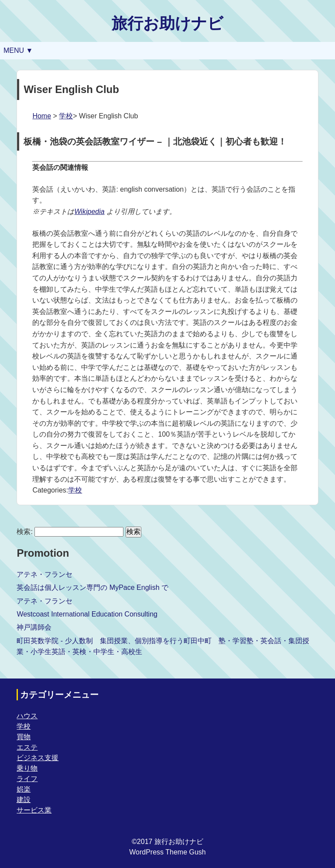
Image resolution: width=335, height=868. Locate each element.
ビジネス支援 (38, 758)
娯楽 (24, 789)
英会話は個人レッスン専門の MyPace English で (92, 587)
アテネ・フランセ (44, 574)
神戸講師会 (34, 627)
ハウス (27, 716)
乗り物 (27, 768)
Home (42, 116)
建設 (24, 800)
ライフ (27, 779)
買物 (24, 737)
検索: (24, 532)
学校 (66, 116)
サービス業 (34, 810)
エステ (27, 747)
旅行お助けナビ (167, 23)
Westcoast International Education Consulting (87, 614)
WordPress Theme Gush (167, 852)
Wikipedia (89, 212)
